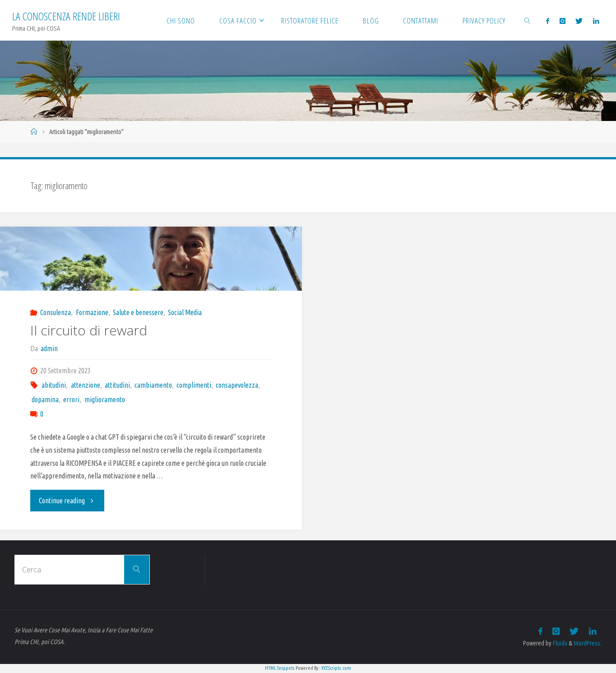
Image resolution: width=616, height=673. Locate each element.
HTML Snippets (280, 668)
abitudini (54, 385)
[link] (528, 20)
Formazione (92, 312)
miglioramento (105, 399)
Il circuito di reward (89, 330)
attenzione (86, 385)
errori (71, 399)
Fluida (559, 643)
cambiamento (153, 385)
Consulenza (56, 312)
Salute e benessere (138, 312)
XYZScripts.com (336, 668)
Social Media (185, 312)
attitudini (117, 385)
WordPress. (588, 643)
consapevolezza (237, 385)
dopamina (45, 399)
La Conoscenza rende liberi (66, 16)
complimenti (194, 385)
